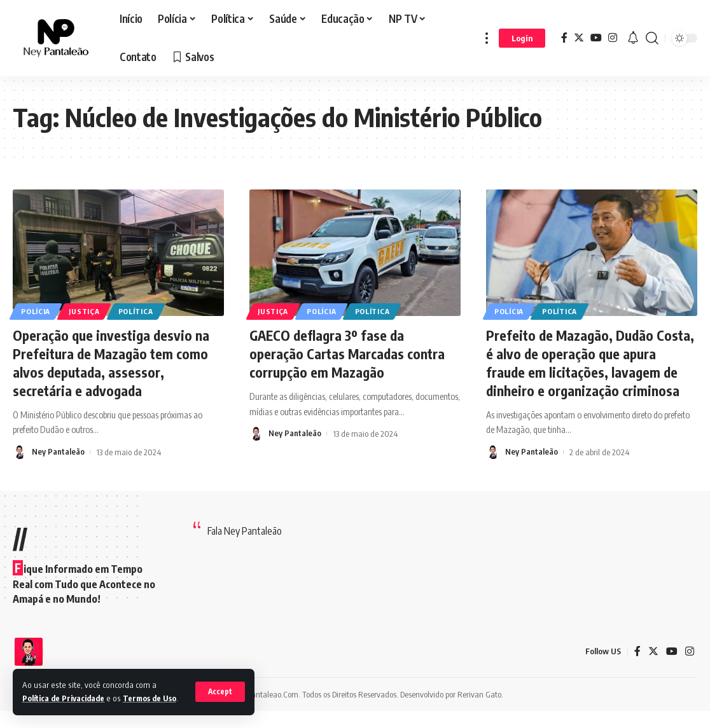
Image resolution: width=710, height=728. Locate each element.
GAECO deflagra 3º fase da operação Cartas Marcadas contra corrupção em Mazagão (350, 353)
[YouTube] (596, 38)
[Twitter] (579, 38)
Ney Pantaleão (58, 451)
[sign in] (522, 38)
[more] (487, 38)
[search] (652, 38)
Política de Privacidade (66, 685)
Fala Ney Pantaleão (245, 549)
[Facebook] (564, 38)
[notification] (633, 38)
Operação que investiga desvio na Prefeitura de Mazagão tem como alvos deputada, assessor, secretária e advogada (113, 362)
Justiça (86, 311)
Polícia (37, 311)
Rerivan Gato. (480, 711)
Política (139, 311)
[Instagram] (613, 38)
